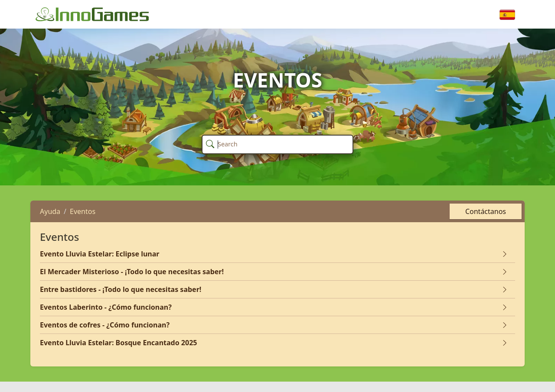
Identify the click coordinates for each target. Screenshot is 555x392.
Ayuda (50, 211)
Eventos (83, 211)
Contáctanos (486, 211)
